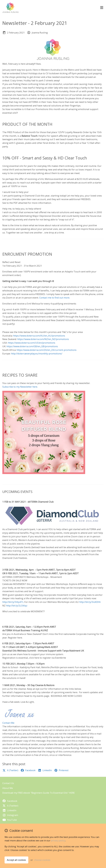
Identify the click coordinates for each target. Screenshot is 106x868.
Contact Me (8, 723)
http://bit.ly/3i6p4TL (13, 602)
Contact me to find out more (54, 298)
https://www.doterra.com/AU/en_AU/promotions (39, 336)
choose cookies (42, 860)
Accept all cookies (16, 860)
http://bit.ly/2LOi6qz (17, 606)
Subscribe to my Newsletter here (20, 387)
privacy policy (58, 840)
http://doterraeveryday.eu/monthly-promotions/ (37, 354)
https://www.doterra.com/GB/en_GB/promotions (32, 346)
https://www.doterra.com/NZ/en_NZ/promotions (43, 339)
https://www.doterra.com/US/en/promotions (32, 343)
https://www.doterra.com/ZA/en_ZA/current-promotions (47, 350)
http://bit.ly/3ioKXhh (90, 602)
